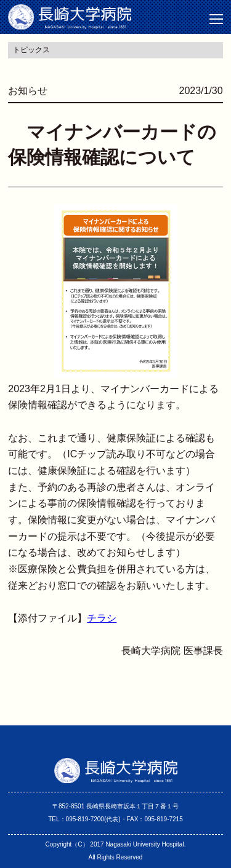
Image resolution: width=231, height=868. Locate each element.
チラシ (102, 618)
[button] (216, 19)
